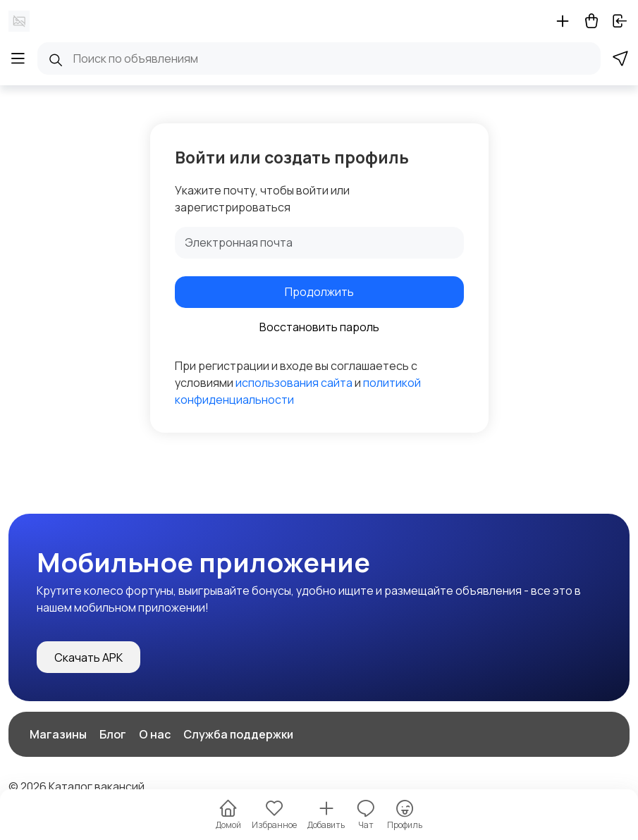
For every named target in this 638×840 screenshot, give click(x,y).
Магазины (58, 734)
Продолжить (319, 292)
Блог (113, 734)
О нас (155, 734)
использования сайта (294, 383)
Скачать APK (88, 657)
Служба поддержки (238, 734)
